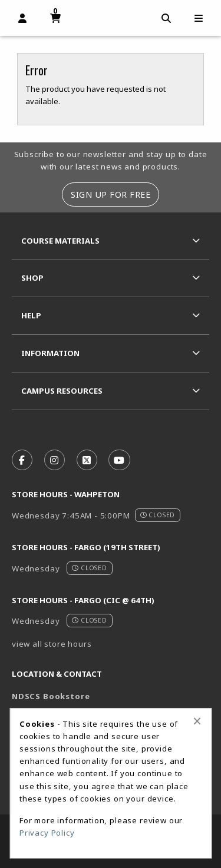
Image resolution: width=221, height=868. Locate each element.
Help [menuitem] (31, 315)
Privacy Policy (47, 833)
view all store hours (52, 644)
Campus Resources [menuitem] (62, 391)
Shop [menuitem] (32, 278)
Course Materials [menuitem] (60, 241)
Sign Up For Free (111, 194)
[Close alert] (197, 721)
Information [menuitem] (50, 353)
